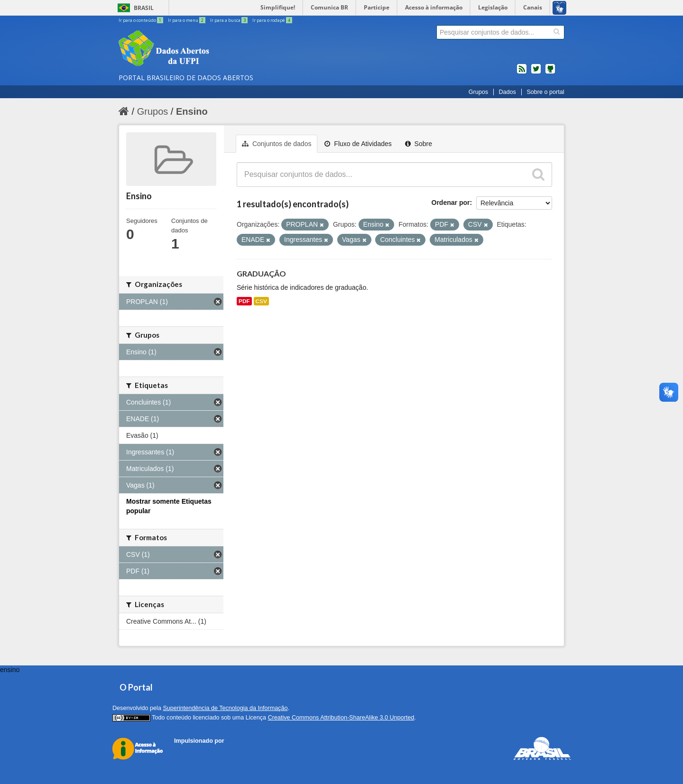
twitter (536, 73)
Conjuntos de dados (277, 144)
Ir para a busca (229, 20)
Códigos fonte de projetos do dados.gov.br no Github (550, 73)
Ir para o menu (187, 20)
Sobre (419, 144)
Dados (507, 92)
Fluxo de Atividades (358, 144)
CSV (261, 301)
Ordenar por (451, 203)
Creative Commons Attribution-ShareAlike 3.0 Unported (341, 718)
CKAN (190, 752)
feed (522, 73)
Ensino (192, 111)
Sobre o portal (545, 92)
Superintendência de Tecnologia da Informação (225, 708)
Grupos (478, 92)
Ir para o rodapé (272, 20)
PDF (244, 301)
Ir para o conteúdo (141, 20)
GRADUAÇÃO (261, 273)
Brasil (144, 8)
